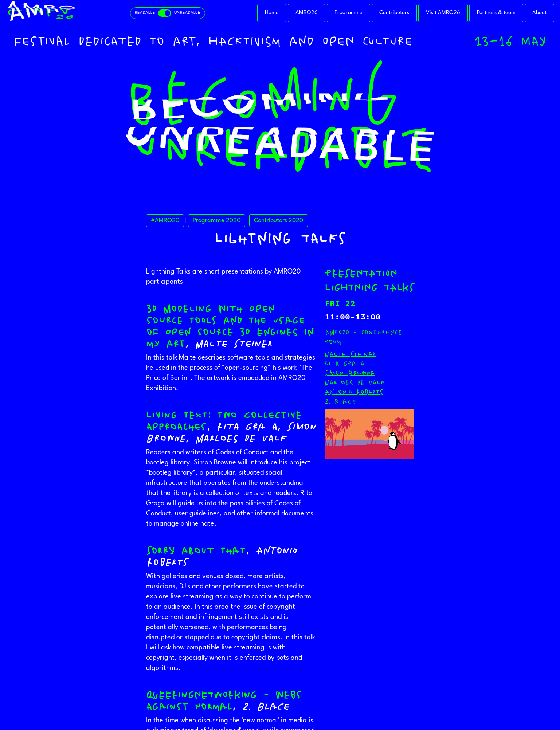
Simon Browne (350, 373)
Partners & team (496, 13)
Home (272, 13)
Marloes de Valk (355, 382)
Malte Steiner (350, 354)
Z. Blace (340, 401)
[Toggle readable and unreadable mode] (168, 13)
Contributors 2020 (279, 221)
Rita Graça (345, 364)
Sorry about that (196, 551)
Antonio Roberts (354, 392)
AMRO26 (307, 13)
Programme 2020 (217, 221)
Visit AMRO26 (443, 13)
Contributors (394, 13)
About (539, 13)
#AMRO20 (165, 221)
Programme (348, 13)
